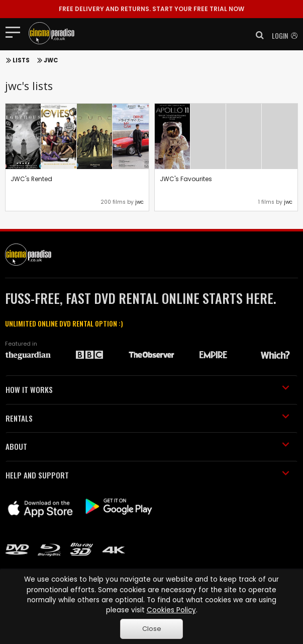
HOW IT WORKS (147, 389)
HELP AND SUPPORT (147, 475)
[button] (257, 35)
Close (152, 629)
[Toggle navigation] (16, 32)
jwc (139, 202)
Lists (21, 60)
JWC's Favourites (186, 179)
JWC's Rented (31, 179)
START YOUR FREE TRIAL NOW (151, 9)
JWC (51, 60)
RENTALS (147, 418)
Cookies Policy (171, 610)
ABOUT (147, 446)
